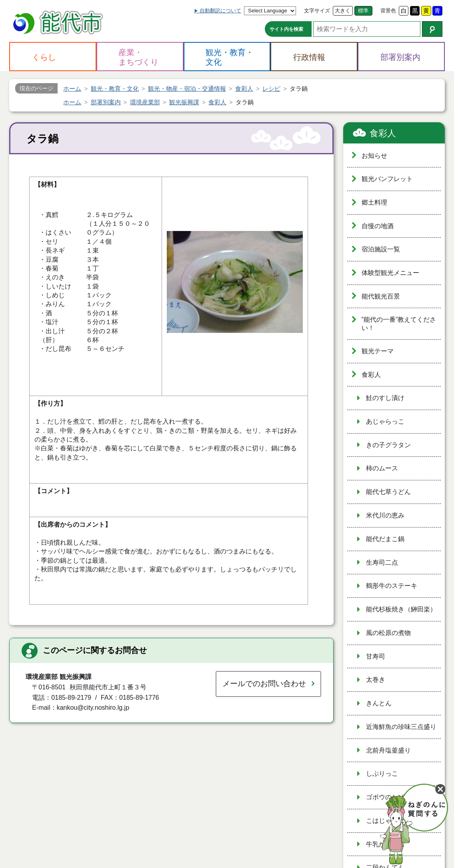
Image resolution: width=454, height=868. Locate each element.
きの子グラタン (388, 445)
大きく (343, 11)
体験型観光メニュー (390, 273)
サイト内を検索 (286, 29)
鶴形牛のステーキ (392, 586)
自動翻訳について (220, 11)
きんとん (379, 703)
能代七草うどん (388, 492)
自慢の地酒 (378, 226)
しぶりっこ (382, 773)
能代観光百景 (381, 296)
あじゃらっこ (385, 421)
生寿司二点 (382, 562)
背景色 (388, 11)
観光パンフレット (387, 179)
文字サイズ (317, 11)
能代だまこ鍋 (385, 539)
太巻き (376, 680)
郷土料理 (374, 202)
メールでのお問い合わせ (264, 684)
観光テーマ (378, 351)
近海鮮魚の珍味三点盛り (401, 727)
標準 (363, 11)
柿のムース (382, 468)
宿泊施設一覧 (381, 249)
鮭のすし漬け (385, 398)
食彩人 (383, 133)
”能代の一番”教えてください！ (399, 324)
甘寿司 (376, 656)
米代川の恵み (385, 515)
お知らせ (374, 156)
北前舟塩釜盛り (388, 750)
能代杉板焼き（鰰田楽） (401, 609)
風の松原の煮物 (388, 633)
